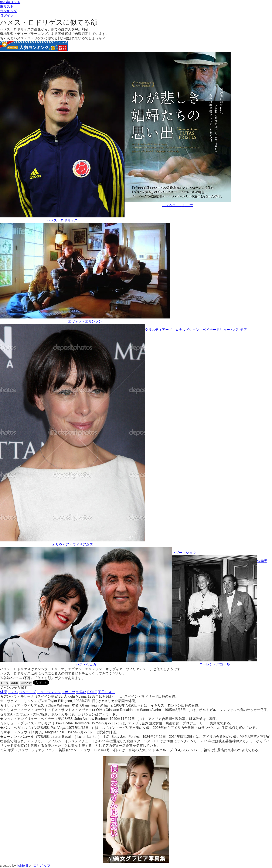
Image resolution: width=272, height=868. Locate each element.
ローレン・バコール (215, 664)
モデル (13, 692)
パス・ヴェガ (86, 665)
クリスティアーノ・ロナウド (167, 330)
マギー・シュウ (184, 553)
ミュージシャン (49, 692)
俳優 (3, 692)
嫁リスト (7, 6)
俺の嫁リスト (10, 2)
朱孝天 (262, 561)
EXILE (92, 692)
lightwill (22, 866)
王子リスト (106, 692)
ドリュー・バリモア (232, 330)
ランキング (8, 11)
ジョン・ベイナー (203, 330)
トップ (5, 683)
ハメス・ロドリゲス (62, 220)
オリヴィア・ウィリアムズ (72, 544)
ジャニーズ (27, 692)
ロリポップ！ (44, 866)
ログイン (7, 15)
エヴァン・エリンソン (85, 321)
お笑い (81, 692)
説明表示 (26, 683)
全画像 (15, 683)
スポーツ (68, 692)
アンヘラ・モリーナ (178, 205)
